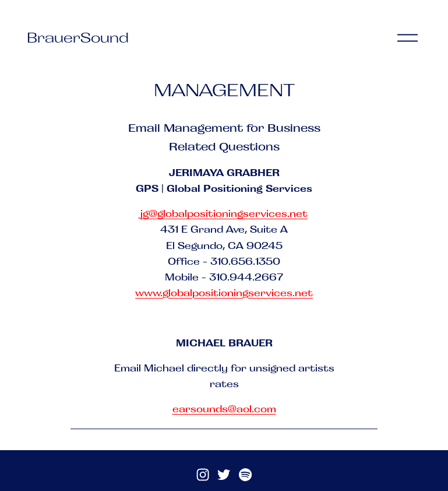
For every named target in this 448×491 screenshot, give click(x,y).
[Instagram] (203, 475)
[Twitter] (224, 475)
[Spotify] (245, 475)
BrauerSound (78, 37)
